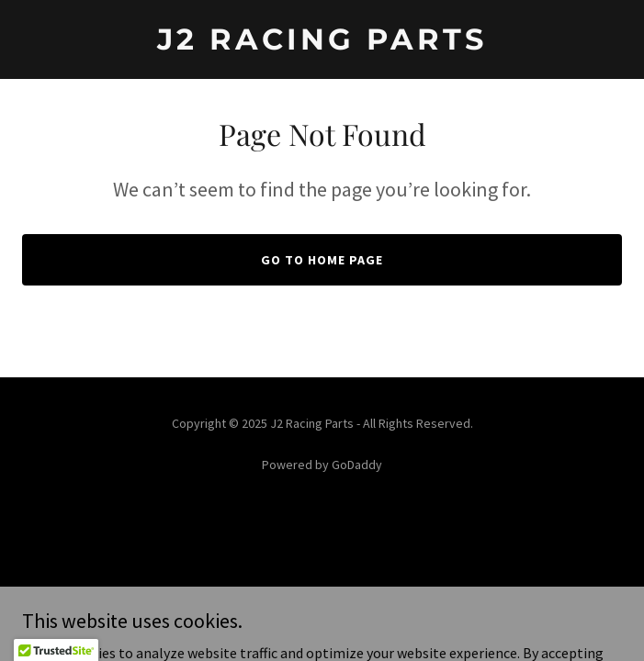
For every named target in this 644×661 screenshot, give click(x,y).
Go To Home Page (322, 260)
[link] (322, 44)
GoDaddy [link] (357, 465)
